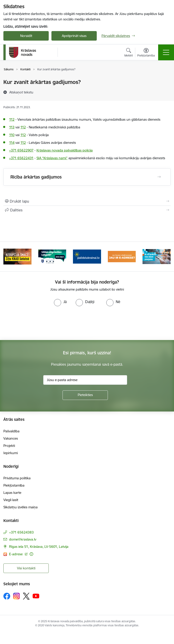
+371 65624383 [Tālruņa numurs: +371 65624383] (21, 532)
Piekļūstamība (14, 485)
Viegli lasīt (11, 500)
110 (12, 135)
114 (12, 143)
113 (12, 127)
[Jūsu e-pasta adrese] (85, 380)
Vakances (11, 438)
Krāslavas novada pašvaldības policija (65, 150)
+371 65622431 (21, 158)
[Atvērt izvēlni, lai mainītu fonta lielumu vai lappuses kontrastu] (146, 53)
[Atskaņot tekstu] (21, 92)
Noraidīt (26, 36)
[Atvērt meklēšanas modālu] (129, 53)
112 (12, 119)
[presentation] (87, 323)
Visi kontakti (26, 568)
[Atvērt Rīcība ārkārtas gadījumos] (159, 177)
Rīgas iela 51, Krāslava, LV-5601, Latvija (39, 547)
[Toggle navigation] (166, 52)
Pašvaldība (11, 431)
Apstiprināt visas (74, 36)
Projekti (9, 446)
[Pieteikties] (85, 395)
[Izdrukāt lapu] (87, 201)
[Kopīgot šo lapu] (87, 210)
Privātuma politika (17, 478)
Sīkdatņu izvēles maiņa (21, 507)
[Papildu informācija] (31, 554)
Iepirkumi (11, 453)
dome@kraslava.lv (23, 539)
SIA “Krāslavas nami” (52, 158)
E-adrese (16, 554)
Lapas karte (12, 493)
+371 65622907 (21, 150)
